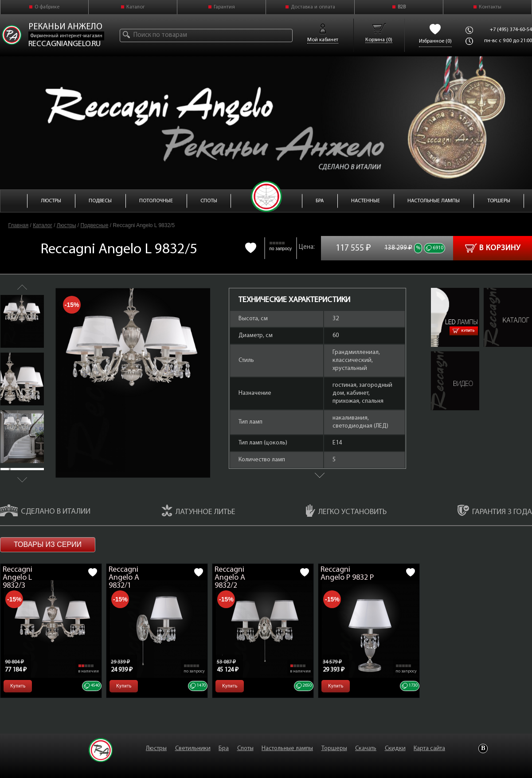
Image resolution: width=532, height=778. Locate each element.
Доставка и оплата (313, 7)
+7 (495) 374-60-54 (511, 30)
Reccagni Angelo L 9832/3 (18, 578)
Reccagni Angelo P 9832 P (347, 574)
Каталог (136, 7)
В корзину (493, 248)
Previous (22, 287)
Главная (19, 225)
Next (22, 480)
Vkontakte (483, 749)
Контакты (490, 7)
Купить (464, 331)
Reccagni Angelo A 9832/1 (124, 578)
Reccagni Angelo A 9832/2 (230, 578)
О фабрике (47, 7)
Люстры (66, 225)
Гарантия (224, 7)
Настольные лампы (287, 749)
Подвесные (95, 225)
